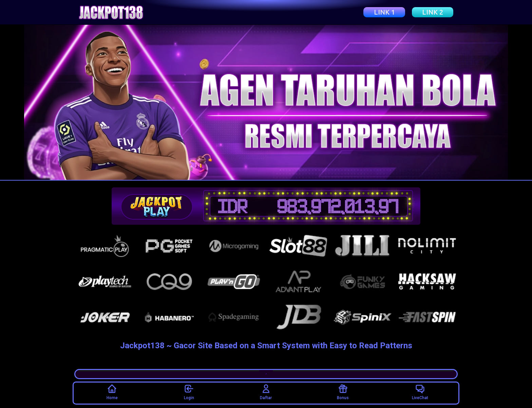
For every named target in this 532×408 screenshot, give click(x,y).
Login (189, 392)
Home (112, 392)
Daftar (266, 392)
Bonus (343, 392)
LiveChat (420, 392)
